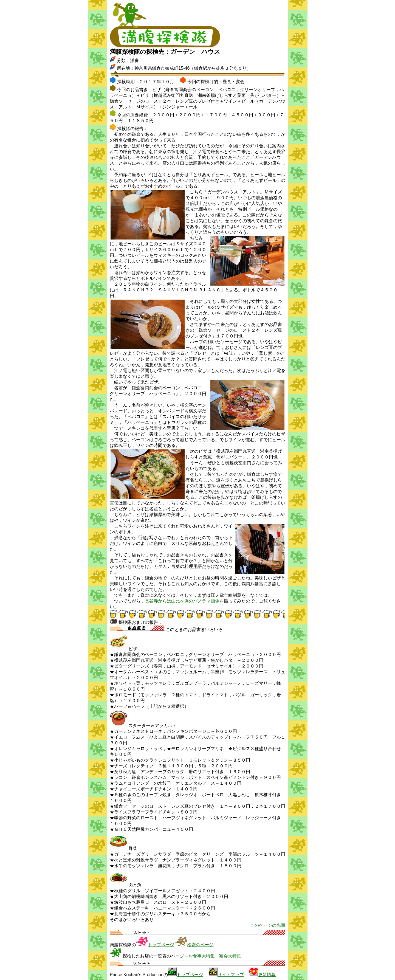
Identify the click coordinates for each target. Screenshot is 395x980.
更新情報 (267, 975)
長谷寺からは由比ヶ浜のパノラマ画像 (182, 601)
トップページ (161, 945)
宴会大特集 (230, 956)
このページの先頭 (268, 925)
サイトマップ (231, 975)
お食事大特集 (202, 956)
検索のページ (200, 945)
